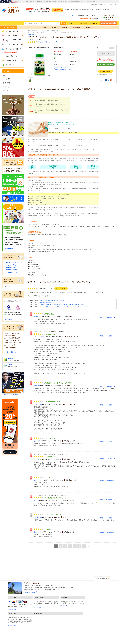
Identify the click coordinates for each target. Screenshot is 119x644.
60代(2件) (74, 305)
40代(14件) (62, 305)
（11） (65, 307)
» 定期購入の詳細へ (9, 249)
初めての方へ (11, 359)
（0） (85, 307)
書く (57, 42)
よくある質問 (102, 4)
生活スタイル (7, 87)
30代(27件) (55, 305)
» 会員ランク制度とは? (10, 352)
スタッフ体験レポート (11, 272)
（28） (55, 307)
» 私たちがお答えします (11, 319)
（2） (75, 307)
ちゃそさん (37, 385)
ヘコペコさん (38, 517)
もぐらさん (37, 441)
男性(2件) (42, 303)
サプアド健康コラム (11, 267)
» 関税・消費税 (12, 626)
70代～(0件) (81, 305)
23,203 (19, 286)
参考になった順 (60, 301)
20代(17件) (49, 305)
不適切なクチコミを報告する (107, 317)
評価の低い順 (51, 301)
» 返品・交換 (64, 606)
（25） (45, 307)
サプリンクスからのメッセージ (14, 263)
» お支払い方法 (12, 609)
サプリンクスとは (93, 4)
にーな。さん (38, 404)
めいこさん (37, 532)
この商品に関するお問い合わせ (107, 75)
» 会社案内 (27, 592)
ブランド (6, 91)
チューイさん (38, 317)
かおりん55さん (38, 337)
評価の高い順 (43, 301)
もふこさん (37, 459)
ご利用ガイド (111, 4)
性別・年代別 (7, 83)
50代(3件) (68, 305)
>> (89, 546)
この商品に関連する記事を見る (63, 70)
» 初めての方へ (34, 592)
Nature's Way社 (32, 35)
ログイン (75, 16)
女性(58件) (49, 303)
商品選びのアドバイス (11, 270)
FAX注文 (10, 365)
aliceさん (36, 500)
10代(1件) (42, 305)
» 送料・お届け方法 (39, 608)
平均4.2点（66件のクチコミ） (46, 42)
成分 (4, 75)
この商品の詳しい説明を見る (62, 68)
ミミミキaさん (38, 480)
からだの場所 (7, 79)
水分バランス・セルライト (11, 52)
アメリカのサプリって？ (12, 265)
